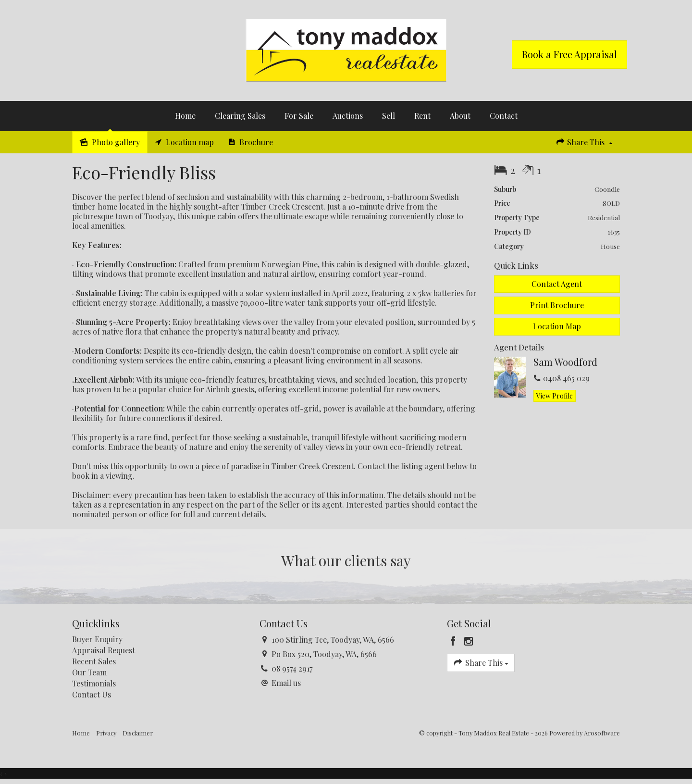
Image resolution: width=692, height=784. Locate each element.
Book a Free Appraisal (569, 54)
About (460, 116)
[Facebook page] (455, 641)
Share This (584, 142)
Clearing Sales (240, 116)
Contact (504, 116)
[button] (557, 305)
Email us (286, 683)
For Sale (299, 116)
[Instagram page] (469, 641)
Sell (389, 116)
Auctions (348, 116)
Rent (422, 116)
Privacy (106, 733)
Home (185, 116)
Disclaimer (138, 733)
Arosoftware (602, 733)
